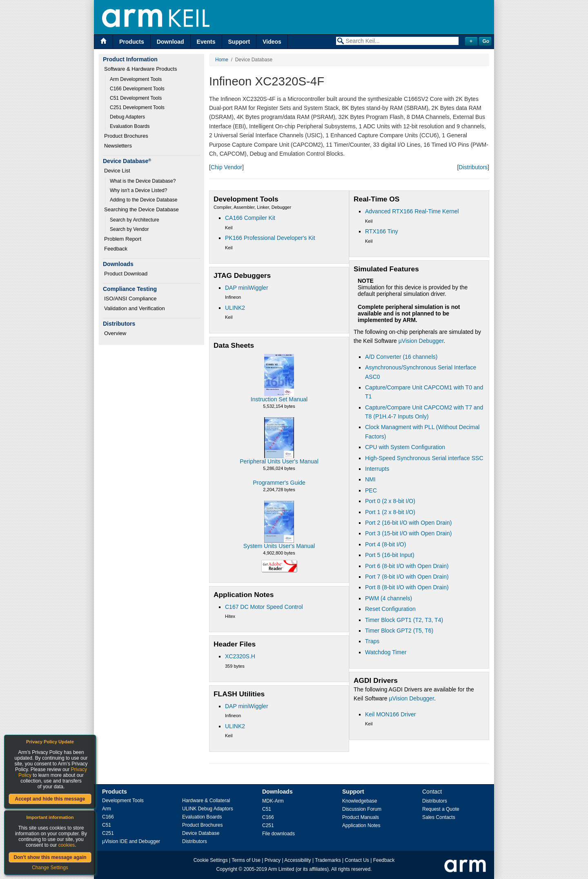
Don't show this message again (50, 857)
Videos (272, 42)
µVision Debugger (421, 341)
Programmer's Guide (279, 483)
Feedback (116, 249)
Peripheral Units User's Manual (279, 461)
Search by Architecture (135, 220)
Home (222, 60)
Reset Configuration (390, 609)
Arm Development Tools (136, 79)
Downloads (277, 792)
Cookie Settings (211, 860)
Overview (115, 333)
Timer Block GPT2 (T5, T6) (399, 631)
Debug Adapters (127, 117)
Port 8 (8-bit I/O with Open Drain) (407, 587)
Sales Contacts (439, 817)
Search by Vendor (129, 229)
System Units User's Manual (279, 546)
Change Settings (50, 868)
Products (132, 42)
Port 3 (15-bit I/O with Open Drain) (408, 533)
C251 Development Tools (137, 107)
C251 (108, 833)
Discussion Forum (362, 809)
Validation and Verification (135, 308)
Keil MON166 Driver (390, 714)
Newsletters (118, 146)
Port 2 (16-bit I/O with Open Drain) (408, 523)
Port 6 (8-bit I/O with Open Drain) (407, 566)
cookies (67, 845)
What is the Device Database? (143, 181)
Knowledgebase (360, 801)
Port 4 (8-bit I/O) (385, 544)
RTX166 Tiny (382, 231)
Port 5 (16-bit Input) (390, 555)
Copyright (227, 869)
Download (170, 42)
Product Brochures (126, 136)
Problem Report (123, 239)
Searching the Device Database (141, 209)
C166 (108, 817)
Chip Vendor (226, 167)
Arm (107, 809)
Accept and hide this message (50, 799)
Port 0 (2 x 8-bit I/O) (390, 501)
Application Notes (361, 825)
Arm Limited (281, 869)
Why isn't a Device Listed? (138, 190)
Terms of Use (246, 860)
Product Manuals (361, 817)
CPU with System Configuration (405, 447)
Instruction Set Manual (279, 399)
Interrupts (377, 469)
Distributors (473, 167)
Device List (117, 171)
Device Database (201, 833)
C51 (107, 825)
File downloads (278, 834)
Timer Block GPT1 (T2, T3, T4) (404, 620)
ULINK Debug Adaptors (208, 809)
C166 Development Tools (137, 89)
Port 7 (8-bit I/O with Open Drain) (407, 577)
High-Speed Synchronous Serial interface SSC (424, 458)
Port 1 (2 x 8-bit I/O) (390, 512)
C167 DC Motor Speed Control (264, 607)
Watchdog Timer (386, 652)
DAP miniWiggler (247, 288)
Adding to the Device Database (144, 200)
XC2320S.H (240, 656)
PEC (371, 490)
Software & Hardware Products (140, 69)
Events (206, 42)
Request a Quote (441, 809)
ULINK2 (235, 308)
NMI (370, 479)
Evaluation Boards (130, 126)
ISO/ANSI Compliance (130, 299)
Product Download (126, 274)
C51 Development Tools (136, 98)
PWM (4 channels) (389, 598)
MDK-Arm (273, 801)
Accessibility (297, 860)
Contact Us (357, 860)
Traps (372, 641)
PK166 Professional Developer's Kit (270, 238)
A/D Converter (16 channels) (401, 357)
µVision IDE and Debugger (131, 841)
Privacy (273, 860)
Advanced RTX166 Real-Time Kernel (412, 211)
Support (239, 42)
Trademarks (328, 860)
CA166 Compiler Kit (250, 218)
